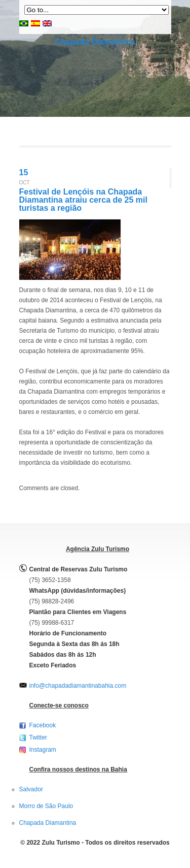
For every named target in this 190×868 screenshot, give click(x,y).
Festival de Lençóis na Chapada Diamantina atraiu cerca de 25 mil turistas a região (83, 200)
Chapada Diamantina (95, 42)
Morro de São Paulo (46, 806)
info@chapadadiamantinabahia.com (78, 686)
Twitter (38, 737)
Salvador (31, 789)
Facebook (43, 725)
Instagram (43, 750)
